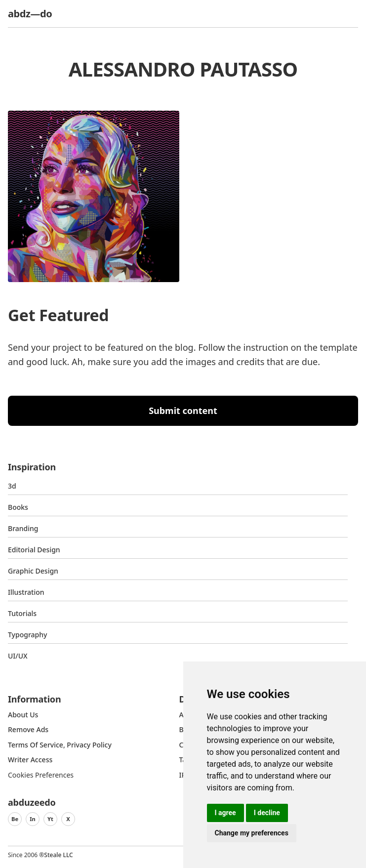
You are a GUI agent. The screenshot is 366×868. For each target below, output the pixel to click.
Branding (23, 528)
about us (23, 715)
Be (15, 819)
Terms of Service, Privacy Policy (60, 745)
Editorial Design (34, 550)
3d (12, 486)
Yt (50, 819)
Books (18, 507)
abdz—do (30, 14)
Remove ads (28, 729)
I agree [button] (225, 813)
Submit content (183, 411)
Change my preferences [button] (252, 833)
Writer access (30, 760)
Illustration (26, 592)
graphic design (33, 571)
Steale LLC (58, 855)
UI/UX (18, 656)
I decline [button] (267, 813)
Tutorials (22, 613)
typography (27, 635)
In (33, 819)
